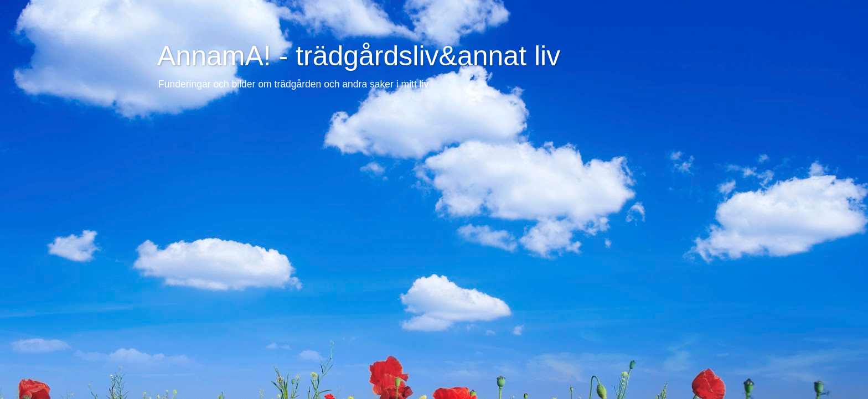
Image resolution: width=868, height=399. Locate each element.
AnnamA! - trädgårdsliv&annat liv (359, 56)
